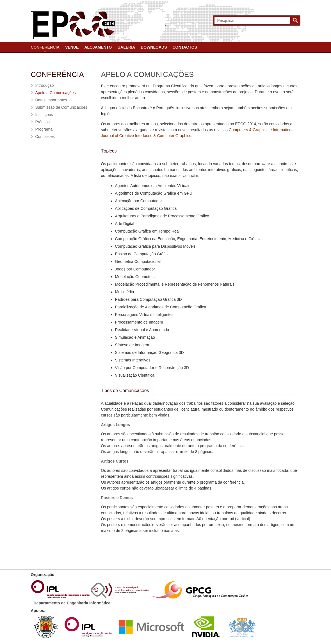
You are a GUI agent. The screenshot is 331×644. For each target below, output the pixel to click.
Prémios (43, 122)
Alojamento (98, 47)
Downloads (154, 47)
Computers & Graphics (249, 130)
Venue (72, 47)
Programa (44, 129)
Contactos (185, 47)
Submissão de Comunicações (61, 107)
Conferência (45, 47)
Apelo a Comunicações (56, 93)
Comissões (45, 136)
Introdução (45, 85)
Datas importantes (51, 100)
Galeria (126, 47)
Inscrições (44, 115)
